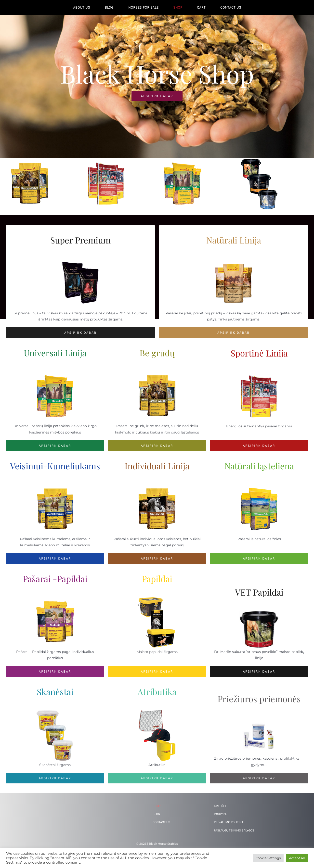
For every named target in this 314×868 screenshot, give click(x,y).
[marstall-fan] (157, 711)
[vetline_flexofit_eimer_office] (259, 611)
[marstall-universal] (55, 372)
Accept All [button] (297, 858)
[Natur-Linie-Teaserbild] (234, 259)
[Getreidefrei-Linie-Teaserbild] (157, 372)
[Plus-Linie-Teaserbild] (55, 598)
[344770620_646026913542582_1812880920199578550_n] (259, 718)
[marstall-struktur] (259, 485)
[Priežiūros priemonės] (259, 778)
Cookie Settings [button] (268, 858)
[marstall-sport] (259, 372)
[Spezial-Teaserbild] (157, 598)
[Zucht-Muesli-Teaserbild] (55, 485)
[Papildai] (157, 671)
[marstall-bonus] (55, 711)
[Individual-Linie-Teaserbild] (157, 485)
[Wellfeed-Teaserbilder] (80, 259)
